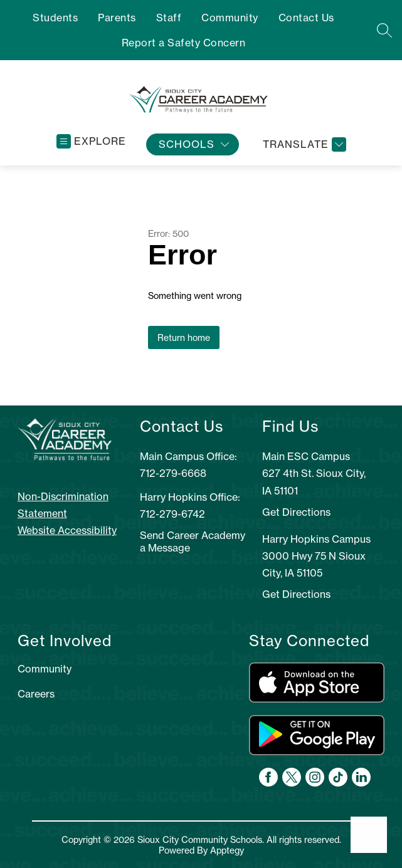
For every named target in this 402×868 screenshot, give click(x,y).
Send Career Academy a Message (193, 541)
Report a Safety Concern (184, 43)
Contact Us (306, 18)
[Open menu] (91, 141)
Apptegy (227, 850)
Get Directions (296, 512)
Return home (184, 337)
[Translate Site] (303, 144)
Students (55, 18)
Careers (36, 694)
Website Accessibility (67, 530)
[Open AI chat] (369, 835)
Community (230, 18)
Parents (117, 18)
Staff (169, 18)
